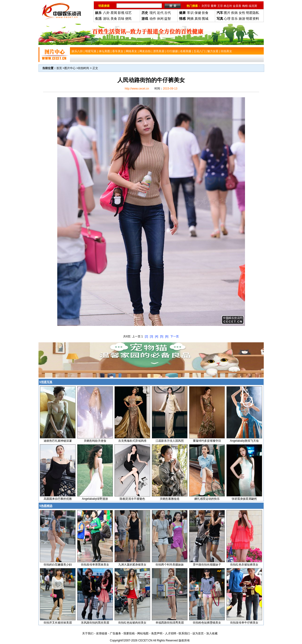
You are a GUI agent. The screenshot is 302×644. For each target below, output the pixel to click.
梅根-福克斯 (250, 6)
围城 (205, 19)
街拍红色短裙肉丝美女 (132, 623)
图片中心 (70, 68)
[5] (162, 336)
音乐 (234, 19)
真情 (198, 19)
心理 (227, 19)
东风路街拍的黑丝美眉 (95, 623)
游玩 (106, 19)
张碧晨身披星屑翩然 (244, 499)
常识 (190, 13)
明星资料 (252, 19)
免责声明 (157, 633)
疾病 (234, 13)
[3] (151, 336)
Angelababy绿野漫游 (95, 499)
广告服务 (115, 633)
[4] (157, 336)
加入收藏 (212, 633)
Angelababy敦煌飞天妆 (244, 441)
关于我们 (88, 633)
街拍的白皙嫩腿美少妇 (58, 565)
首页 (59, 68)
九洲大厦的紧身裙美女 (132, 565)
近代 (160, 13)
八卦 (106, 13)
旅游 (242, 19)
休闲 (160, 19)
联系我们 (184, 633)
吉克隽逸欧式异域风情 (132, 441)
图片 (227, 13)
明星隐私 (252, 13)
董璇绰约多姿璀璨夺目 (207, 441)
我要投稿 (129, 633)
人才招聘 (171, 633)
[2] (146, 336)
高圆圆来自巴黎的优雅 (58, 499)
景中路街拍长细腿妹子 (207, 565)
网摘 (190, 19)
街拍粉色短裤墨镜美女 (207, 623)
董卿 (214, 6)
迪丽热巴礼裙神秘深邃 (58, 441)
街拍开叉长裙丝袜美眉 (58, 623)
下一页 (175, 336)
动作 (153, 19)
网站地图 (143, 633)
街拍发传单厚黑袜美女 (95, 565)
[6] (167, 336)
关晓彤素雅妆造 (170, 499)
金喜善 (237, 6)
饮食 (205, 13)
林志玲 (228, 6)
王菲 (220, 6)
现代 (153, 13)
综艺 (128, 13)
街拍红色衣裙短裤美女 (244, 565)
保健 (198, 13)
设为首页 (198, 633)
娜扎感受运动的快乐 (207, 499)
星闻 (114, 13)
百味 (121, 19)
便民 (128, 19)
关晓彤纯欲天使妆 (95, 441)
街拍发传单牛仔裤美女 (244, 623)
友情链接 (102, 633)
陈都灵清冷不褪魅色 (132, 499)
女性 (242, 13)
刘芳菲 (206, 6)
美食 (114, 19)
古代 (168, 13)
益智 (168, 19)
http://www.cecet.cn (137, 89)
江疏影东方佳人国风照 (170, 441)
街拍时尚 (84, 68)
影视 (121, 13)
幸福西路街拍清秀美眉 (170, 623)
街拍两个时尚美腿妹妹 (170, 565)
